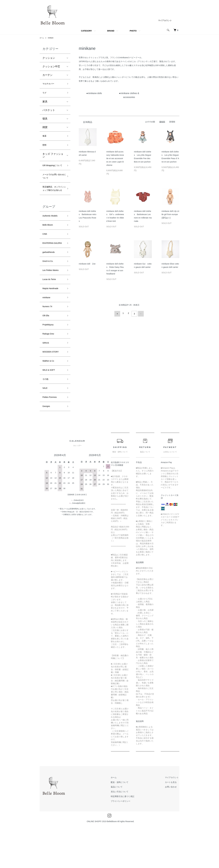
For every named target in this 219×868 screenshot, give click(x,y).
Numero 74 (49, 338)
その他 (46, 418)
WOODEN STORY (53, 388)
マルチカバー (50, 84)
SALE (46, 428)
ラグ (45, 94)
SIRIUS (47, 378)
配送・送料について (128, 824)
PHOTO (133, 31)
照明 (45, 148)
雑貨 (45, 129)
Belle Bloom (49, 243)
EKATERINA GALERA (49, 266)
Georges (47, 448)
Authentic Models (52, 234)
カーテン (47, 75)
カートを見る (174, 824)
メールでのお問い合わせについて (53, 186)
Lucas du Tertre (51, 308)
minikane (52, 38)
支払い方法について (128, 834)
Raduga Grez (50, 368)
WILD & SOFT (50, 408)
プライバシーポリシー (129, 843)
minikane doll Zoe (87, 264)
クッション (49, 58)
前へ (118, 313)
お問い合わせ (174, 829)
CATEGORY (86, 31)
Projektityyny (50, 358)
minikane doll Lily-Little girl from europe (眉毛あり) (170, 215)
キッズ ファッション (53, 159)
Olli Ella (47, 348)
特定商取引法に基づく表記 (131, 839)
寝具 (45, 121)
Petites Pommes (52, 438)
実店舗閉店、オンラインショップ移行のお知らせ (53, 203)
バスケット (49, 112)
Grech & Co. (49, 288)
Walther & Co (50, 398)
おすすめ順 (150, 122)
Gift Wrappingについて (53, 172)
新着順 (172, 122)
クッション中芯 (51, 66)
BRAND (111, 31)
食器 (45, 138)
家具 (45, 104)
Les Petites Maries (53, 298)
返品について (125, 829)
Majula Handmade (53, 318)
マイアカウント (165, 20)
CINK (45, 254)
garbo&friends (50, 278)
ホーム (42, 38)
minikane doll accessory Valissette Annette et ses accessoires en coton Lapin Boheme (115, 158)
